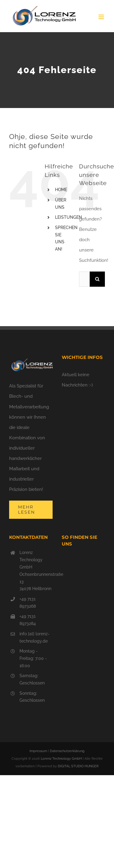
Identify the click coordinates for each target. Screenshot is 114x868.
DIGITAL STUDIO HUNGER (78, 766)
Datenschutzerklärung (67, 751)
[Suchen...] (84, 279)
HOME (61, 190)
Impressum (38, 751)
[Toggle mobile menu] (102, 17)
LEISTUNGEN (69, 217)
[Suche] (97, 279)
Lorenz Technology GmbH (61, 759)
